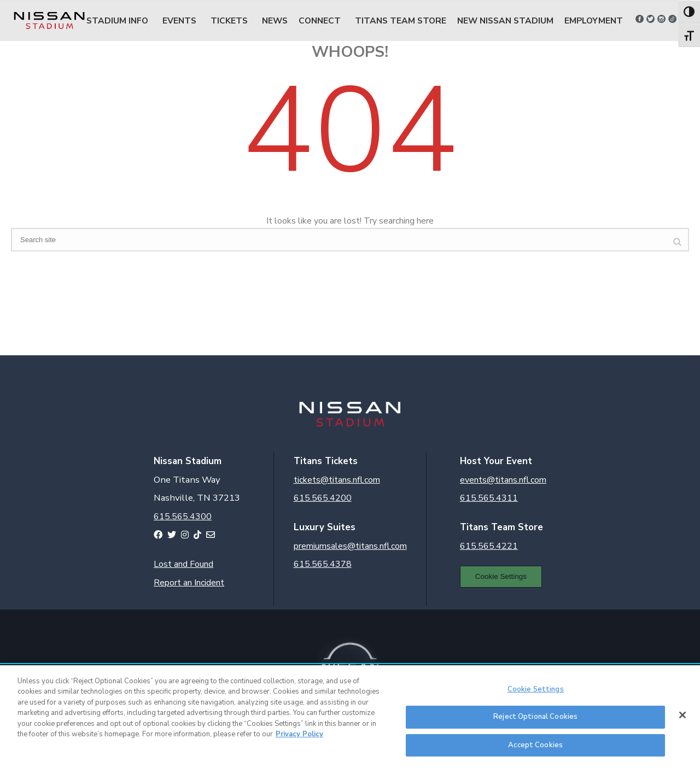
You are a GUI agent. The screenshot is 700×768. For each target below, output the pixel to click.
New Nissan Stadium (505, 20)
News (275, 20)
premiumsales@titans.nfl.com (350, 546)
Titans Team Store (401, 20)
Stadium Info (117, 20)
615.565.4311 (489, 498)
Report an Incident (189, 583)
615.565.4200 (323, 498)
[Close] (682, 719)
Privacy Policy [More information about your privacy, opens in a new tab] (299, 738)
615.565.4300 (183, 517)
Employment (594, 20)
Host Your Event (496, 461)
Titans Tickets (326, 461)
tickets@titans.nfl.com (337, 480)
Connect (320, 20)
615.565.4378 (323, 564)
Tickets (229, 20)
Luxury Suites (325, 527)
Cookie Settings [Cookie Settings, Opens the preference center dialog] (536, 693)
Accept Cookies (535, 749)
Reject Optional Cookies (535, 721)
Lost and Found (183, 564)
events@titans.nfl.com (503, 480)
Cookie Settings (501, 576)
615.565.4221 (489, 546)
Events (179, 20)
